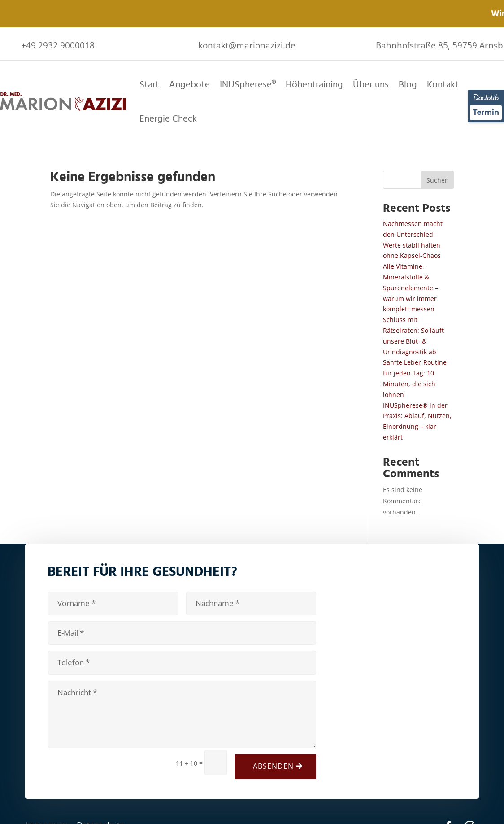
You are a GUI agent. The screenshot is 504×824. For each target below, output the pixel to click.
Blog (408, 85)
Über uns (371, 85)
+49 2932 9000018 (58, 45)
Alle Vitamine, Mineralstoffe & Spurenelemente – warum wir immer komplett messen (411, 288)
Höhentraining (314, 85)
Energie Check (168, 119)
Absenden (273, 766)
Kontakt (443, 85)
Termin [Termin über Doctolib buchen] (486, 112)
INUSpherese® (248, 85)
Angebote (189, 85)
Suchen (438, 180)
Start (149, 85)
